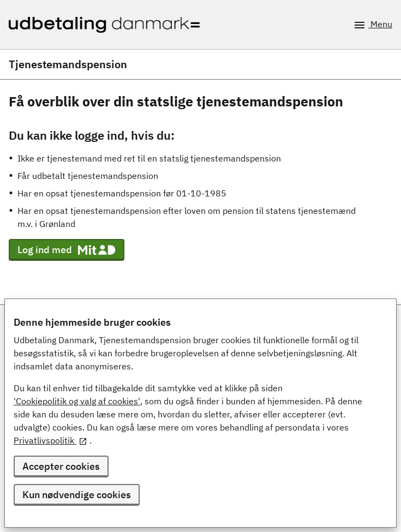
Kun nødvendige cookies (77, 495)
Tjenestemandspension (68, 64)
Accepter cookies (61, 466)
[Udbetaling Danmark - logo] (104, 25)
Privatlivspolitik (50, 440)
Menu (373, 25)
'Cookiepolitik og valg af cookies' (77, 401)
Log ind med (67, 250)
